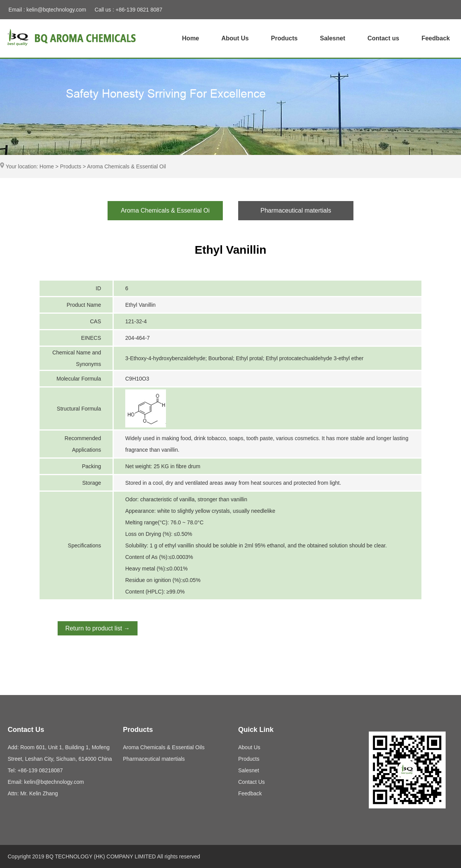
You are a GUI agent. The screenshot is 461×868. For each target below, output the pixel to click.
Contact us (384, 38)
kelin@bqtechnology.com (56, 10)
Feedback (436, 38)
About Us (235, 38)
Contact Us (251, 782)
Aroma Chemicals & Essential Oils (164, 747)
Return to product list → (98, 628)
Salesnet (333, 38)
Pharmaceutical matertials (154, 759)
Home (191, 38)
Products (284, 38)
